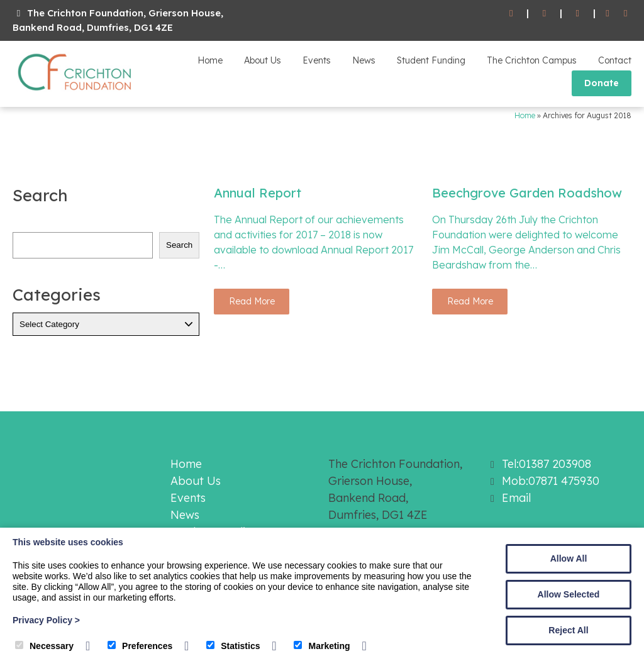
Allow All (569, 558)
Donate (602, 83)
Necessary (44, 646)
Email (516, 498)
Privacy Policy (46, 620)
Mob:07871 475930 (551, 481)
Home (210, 60)
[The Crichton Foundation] (75, 93)
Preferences (140, 646)
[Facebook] (608, 14)
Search (179, 245)
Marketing (322, 646)
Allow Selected (569, 594)
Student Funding (431, 60)
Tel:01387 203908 (547, 464)
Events (317, 60)
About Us (263, 60)
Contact (615, 60)
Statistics (233, 646)
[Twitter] (625, 14)
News (364, 60)
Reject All (568, 630)
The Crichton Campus (532, 60)
